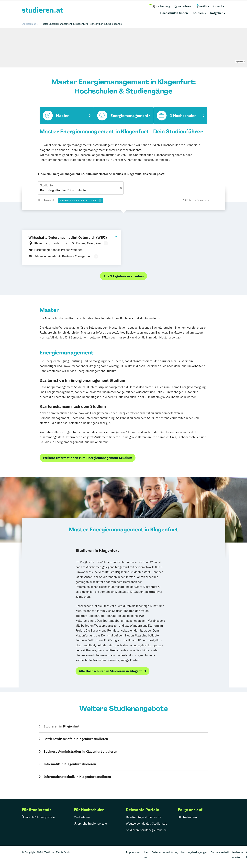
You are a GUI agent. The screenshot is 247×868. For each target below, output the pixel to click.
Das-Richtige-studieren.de (144, 817)
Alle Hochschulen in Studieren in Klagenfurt (112, 671)
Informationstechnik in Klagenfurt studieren (77, 777)
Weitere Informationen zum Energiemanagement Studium (88, 458)
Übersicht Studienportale (38, 817)
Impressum (133, 852)
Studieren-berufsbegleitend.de (146, 830)
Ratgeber (217, 13)
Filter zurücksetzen (196, 200)
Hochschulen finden (174, 13)
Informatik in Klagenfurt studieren (70, 764)
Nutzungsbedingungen (194, 852)
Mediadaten (82, 817)
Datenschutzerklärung (165, 852)
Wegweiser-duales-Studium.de (147, 823)
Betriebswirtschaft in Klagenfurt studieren (76, 739)
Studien (198, 13)
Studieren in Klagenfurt (61, 726)
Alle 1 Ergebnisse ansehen (123, 276)
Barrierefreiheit (220, 852)
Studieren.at (29, 24)
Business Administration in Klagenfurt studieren (80, 751)
